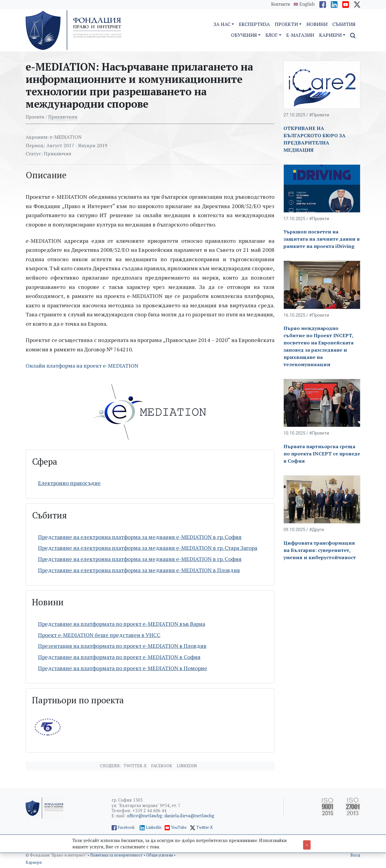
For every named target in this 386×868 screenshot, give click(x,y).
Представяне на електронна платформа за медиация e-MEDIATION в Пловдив (139, 570)
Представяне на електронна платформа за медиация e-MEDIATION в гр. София (140, 537)
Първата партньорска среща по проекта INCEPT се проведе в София (322, 454)
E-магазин (300, 35)
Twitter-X (135, 766)
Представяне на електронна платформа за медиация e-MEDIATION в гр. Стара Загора (148, 548)
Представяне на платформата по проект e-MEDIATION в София (119, 657)
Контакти (281, 4)
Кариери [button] (330, 35)
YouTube (179, 827)
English (307, 4)
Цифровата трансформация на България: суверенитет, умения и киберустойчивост (320, 550)
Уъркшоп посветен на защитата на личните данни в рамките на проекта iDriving (322, 239)
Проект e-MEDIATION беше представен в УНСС (99, 635)
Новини (317, 24)
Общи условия (160, 855)
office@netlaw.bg (144, 816)
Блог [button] (272, 35)
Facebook (162, 766)
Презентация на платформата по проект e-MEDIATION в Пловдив (122, 646)
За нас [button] (222, 24)
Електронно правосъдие (69, 483)
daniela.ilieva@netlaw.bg (189, 816)
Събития (344, 24)
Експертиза (254, 24)
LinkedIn (154, 827)
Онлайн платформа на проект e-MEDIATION (82, 366)
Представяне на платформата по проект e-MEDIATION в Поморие (123, 668)
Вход (355, 855)
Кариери (34, 862)
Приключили (63, 117)
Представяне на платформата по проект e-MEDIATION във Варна (122, 624)
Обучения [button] (244, 35)
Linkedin (187, 766)
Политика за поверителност (117, 855)
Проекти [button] (286, 24)
